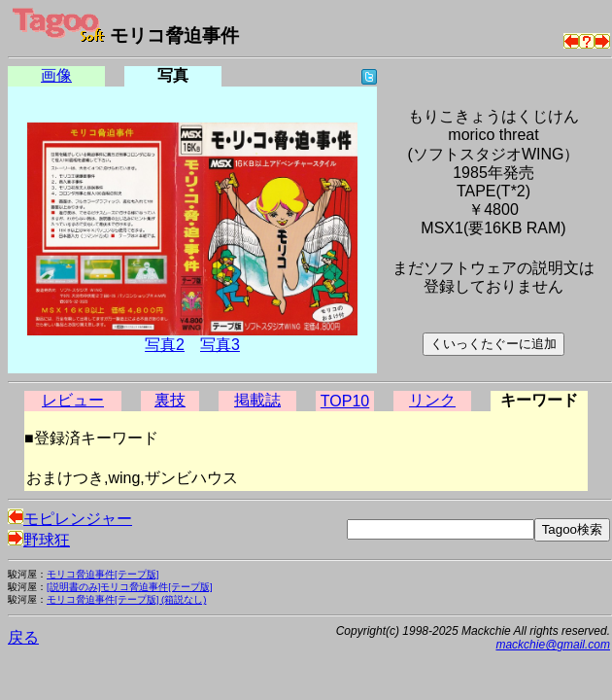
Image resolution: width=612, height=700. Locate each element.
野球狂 (39, 540)
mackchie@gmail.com (553, 645)
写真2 (165, 345)
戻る (23, 637)
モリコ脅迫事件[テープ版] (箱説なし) (126, 599)
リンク (432, 400)
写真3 (220, 345)
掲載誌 (257, 400)
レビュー (73, 400)
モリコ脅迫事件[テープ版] (102, 574)
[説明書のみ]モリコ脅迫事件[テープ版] (130, 587)
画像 (56, 75)
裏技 (170, 400)
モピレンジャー (70, 519)
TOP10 (345, 401)
